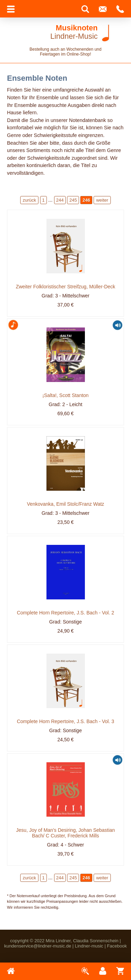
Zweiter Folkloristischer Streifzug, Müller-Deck (65, 287)
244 (60, 200)
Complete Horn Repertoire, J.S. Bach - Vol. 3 (65, 721)
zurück (29, 200)
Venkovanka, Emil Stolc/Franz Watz (65, 504)
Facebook (117, 946)
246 (86, 200)
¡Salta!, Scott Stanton (65, 395)
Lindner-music (89, 946)
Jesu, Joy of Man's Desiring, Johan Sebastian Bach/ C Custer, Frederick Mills (65, 833)
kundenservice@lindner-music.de (38, 946)
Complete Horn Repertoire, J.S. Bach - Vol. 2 (65, 613)
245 (73, 200)
